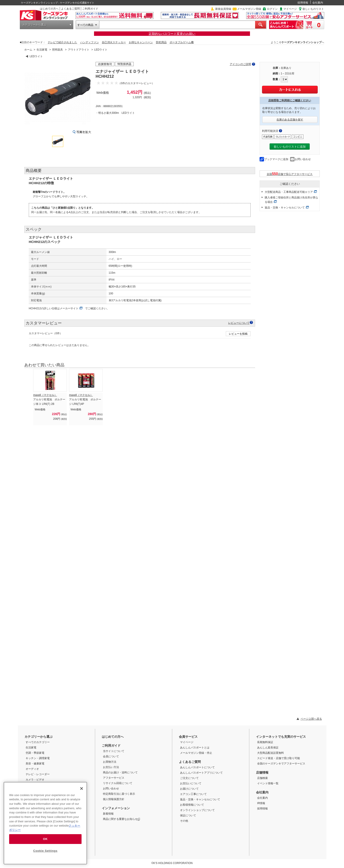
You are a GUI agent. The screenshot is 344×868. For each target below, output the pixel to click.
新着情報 (108, 814)
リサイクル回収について (118, 783)
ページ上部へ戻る (311, 719)
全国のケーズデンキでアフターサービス (281, 764)
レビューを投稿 (238, 334)
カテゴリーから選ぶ (34, 25)
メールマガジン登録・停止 (196, 753)
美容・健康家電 (35, 764)
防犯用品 (161, 42)
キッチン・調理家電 (38, 758)
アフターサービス (114, 778)
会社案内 (318, 3)
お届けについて (189, 789)
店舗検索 (262, 778)
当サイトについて (114, 751)
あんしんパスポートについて (197, 767)
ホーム (28, 50)
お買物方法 (110, 762)
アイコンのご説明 (240, 64)
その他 (184, 821)
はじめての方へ (49, 9)
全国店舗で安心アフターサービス (290, 174)
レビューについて (239, 323)
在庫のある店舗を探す (290, 120)
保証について (188, 815)
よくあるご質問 (70, 9)
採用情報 (303, 3)
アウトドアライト (79, 50)
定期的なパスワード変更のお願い (172, 34)
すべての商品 (85, 25)
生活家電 (42, 50)
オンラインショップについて (197, 810)
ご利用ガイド (90, 9)
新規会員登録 (223, 9)
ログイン (272, 9)
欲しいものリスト (313, 9)
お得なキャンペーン (141, 42)
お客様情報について (192, 805)
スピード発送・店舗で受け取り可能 (278, 758)
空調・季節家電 (35, 753)
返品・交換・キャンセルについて (285, 208)
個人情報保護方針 (114, 799)
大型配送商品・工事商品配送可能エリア (289, 192)
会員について (111, 756)
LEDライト (101, 50)
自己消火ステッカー (114, 42)
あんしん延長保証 (268, 748)
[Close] (82, 789)
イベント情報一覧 (268, 783)
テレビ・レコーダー (38, 774)
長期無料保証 (265, 742)
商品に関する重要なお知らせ (122, 819)
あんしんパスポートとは (195, 748)
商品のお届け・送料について (120, 772)
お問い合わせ (303, 159)
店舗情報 (262, 772)
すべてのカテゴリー (38, 742)
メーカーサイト (69, 308)
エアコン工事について (193, 794)
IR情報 (261, 803)
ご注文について (189, 778)
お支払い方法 (111, 767)
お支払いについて (191, 783)
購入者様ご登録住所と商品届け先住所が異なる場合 (291, 200)
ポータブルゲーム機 (182, 42)
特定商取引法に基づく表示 (119, 794)
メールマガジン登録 (249, 9)
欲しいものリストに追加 (290, 147)
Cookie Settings (45, 851)
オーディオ (32, 769)
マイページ (290, 9)
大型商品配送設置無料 (270, 753)
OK (45, 839)
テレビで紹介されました (62, 42)
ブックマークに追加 (276, 159)
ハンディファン (90, 42)
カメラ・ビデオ (35, 780)
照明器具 (57, 50)
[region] (45, 823)
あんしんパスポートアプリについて (201, 773)
